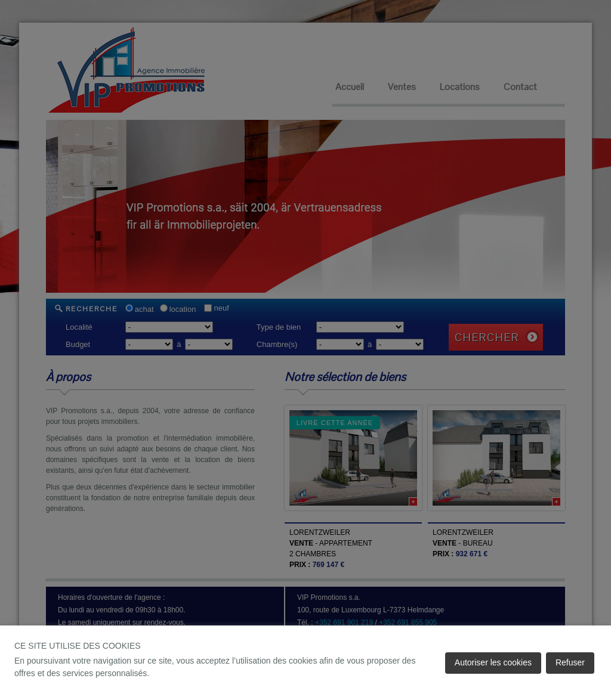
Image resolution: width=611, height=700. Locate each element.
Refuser (570, 662)
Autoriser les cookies (493, 662)
